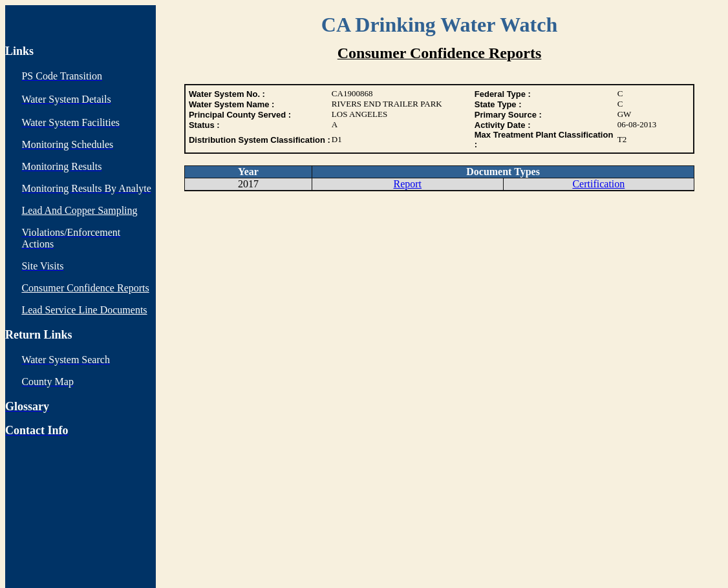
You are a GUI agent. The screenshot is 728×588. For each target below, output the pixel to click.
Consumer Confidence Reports (85, 288)
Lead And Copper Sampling (79, 210)
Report (407, 184)
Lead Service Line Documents (84, 310)
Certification (598, 184)
